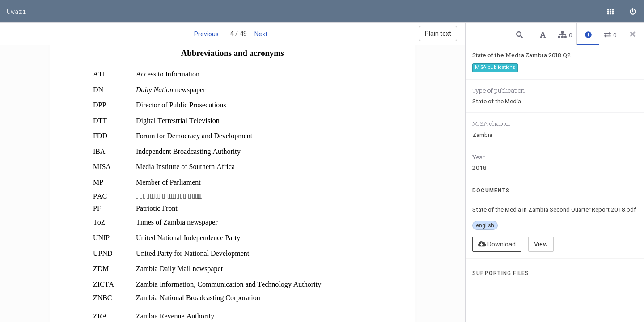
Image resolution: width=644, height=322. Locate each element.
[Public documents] (610, 11)
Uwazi (17, 11)
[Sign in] (633, 11)
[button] (521, 34)
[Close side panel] (633, 34)
